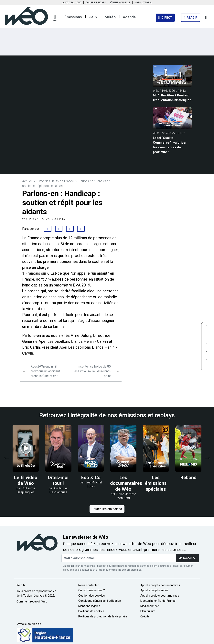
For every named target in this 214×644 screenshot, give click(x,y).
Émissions (73, 17)
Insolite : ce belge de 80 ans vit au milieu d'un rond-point (93, 371)
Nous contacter (88, 585)
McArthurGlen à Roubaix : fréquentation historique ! (172, 98)
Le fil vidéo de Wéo (26, 480)
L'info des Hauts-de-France (55, 181)
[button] (55, 18)
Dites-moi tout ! (58, 480)
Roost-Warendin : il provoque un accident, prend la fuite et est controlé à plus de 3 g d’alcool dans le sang (46, 376)
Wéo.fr (21, 585)
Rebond (188, 478)
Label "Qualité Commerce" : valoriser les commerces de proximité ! (170, 145)
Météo (110, 17)
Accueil (27, 181)
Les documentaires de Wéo (126, 483)
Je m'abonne (187, 558)
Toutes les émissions (107, 509)
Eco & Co (91, 478)
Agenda (129, 17)
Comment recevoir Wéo (32, 601)
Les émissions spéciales (156, 483)
